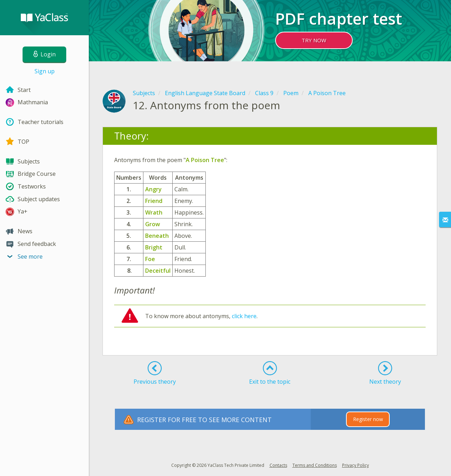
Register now (368, 419)
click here (244, 316)
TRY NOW (314, 40)
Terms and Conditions (315, 465)
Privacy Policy (356, 465)
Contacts (278, 465)
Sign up (45, 71)
